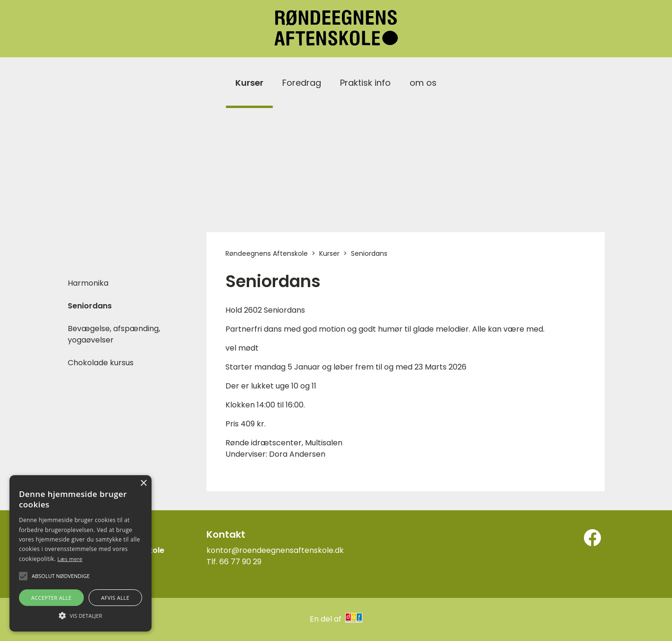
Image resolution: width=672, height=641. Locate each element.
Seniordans (90, 306)
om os (423, 83)
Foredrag (302, 83)
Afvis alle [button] (115, 598)
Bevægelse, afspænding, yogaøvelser (114, 334)
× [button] (143, 483)
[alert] (81, 553)
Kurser (249, 83)
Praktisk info (365, 83)
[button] (81, 615)
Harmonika (88, 283)
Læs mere (70, 559)
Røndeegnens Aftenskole (267, 253)
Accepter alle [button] (51, 598)
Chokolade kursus (101, 363)
